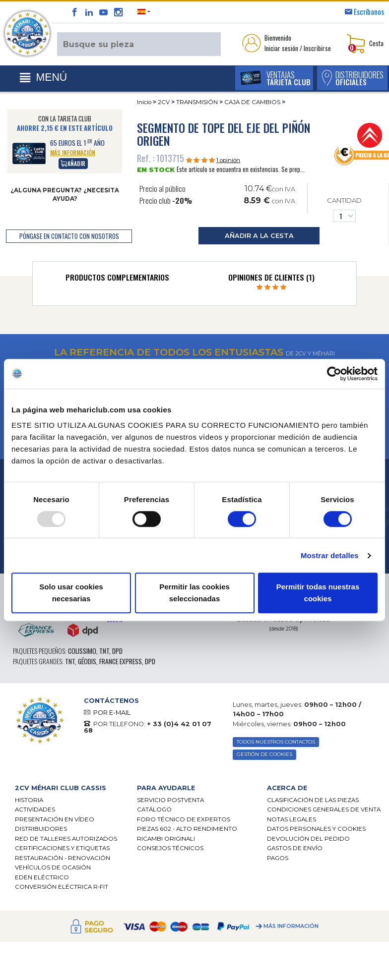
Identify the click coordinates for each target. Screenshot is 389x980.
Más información (291, 927)
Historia (29, 801)
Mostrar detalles (330, 555)
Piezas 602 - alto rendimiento (187, 830)
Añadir (73, 163)
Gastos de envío (295, 849)
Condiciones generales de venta (324, 810)
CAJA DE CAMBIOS (252, 102)
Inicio (144, 102)
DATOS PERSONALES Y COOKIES (316, 830)
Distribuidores (41, 830)
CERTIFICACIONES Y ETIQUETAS (62, 849)
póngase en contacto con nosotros (69, 236)
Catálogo (154, 810)
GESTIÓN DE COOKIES (265, 755)
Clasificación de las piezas (313, 801)
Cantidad (344, 209)
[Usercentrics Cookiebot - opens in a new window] (334, 374)
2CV (164, 102)
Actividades (35, 810)
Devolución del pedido (308, 840)
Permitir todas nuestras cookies (318, 593)
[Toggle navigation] (43, 78)
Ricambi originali (166, 840)
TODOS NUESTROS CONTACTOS (279, 742)
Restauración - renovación (63, 859)
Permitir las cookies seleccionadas (194, 593)
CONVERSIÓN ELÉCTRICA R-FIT (62, 888)
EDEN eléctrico (42, 878)
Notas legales (292, 820)
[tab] (117, 280)
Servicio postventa (170, 801)
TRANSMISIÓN (197, 102)
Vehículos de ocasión (53, 868)
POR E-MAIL (112, 713)
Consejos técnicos (170, 849)
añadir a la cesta (259, 236)
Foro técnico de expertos (184, 820)
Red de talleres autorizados (66, 840)
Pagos (278, 859)
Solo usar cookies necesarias (71, 593)
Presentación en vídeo (55, 820)
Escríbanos (369, 11)
